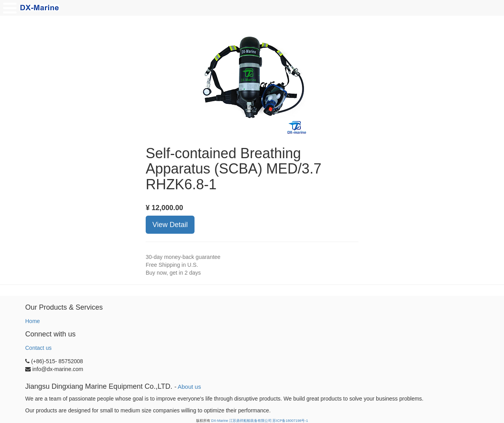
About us (189, 387)
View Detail (170, 225)
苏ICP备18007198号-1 (290, 421)
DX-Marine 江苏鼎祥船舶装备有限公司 (241, 421)
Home (32, 321)
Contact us (38, 348)
